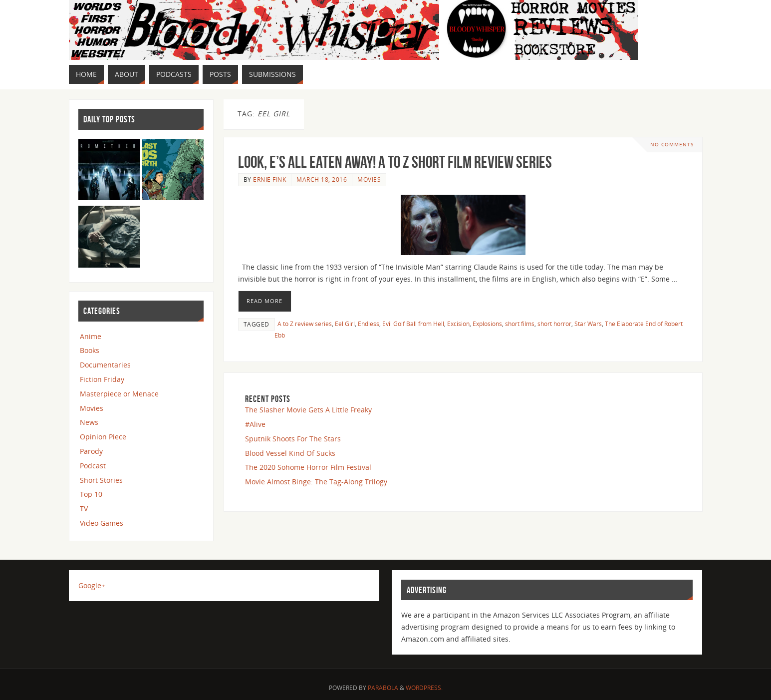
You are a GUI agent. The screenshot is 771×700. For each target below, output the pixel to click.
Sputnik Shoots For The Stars (293, 439)
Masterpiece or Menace (119, 394)
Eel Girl (345, 324)
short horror (554, 324)
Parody (91, 451)
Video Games (102, 523)
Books (90, 350)
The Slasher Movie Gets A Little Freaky (308, 410)
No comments (672, 145)
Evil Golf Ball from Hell (413, 324)
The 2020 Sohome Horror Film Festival (308, 467)
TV (84, 509)
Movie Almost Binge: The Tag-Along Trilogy (316, 482)
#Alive (255, 424)
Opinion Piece (103, 437)
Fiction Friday (102, 379)
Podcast (93, 466)
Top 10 (91, 494)
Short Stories (101, 480)
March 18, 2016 (322, 179)
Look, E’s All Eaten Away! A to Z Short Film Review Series (395, 162)
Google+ (92, 585)
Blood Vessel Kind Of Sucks (290, 453)
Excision (458, 324)
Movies (369, 179)
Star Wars (588, 324)
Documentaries (105, 365)
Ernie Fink (269, 179)
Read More (264, 301)
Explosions (487, 324)
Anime (91, 336)
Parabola (383, 688)
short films (520, 324)
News (89, 422)
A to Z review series (305, 324)
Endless (369, 324)
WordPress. (424, 688)
